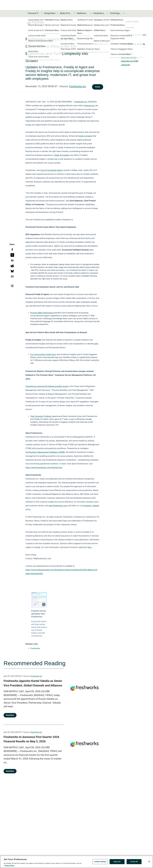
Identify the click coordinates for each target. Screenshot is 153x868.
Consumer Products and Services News (34, 13)
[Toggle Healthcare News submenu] (91, 13)
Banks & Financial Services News (66, 13)
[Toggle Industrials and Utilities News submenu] (107, 13)
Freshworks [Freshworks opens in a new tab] (35, 648)
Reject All (117, 862)
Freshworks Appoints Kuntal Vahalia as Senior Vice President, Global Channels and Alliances (33, 683)
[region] (76, 862)
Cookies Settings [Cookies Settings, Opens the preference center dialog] (100, 862)
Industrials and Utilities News (99, 13)
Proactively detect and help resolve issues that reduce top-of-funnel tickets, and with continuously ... (39, 629)
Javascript (125, 65)
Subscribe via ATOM (130, 61)
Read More (10, 715)
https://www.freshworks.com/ (134, 35)
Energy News (50, 13)
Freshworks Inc (78, 86)
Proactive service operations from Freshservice (39, 614)
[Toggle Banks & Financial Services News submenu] (74, 13)
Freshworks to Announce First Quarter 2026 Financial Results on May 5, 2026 (31, 739)
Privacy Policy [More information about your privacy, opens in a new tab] (9, 866)
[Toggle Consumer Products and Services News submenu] (42, 13)
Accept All (134, 862)
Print (123, 50)
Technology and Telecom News (116, 13)
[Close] (149, 862)
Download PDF (127, 54)
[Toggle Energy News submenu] (58, 13)
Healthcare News (83, 13)
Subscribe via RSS (129, 57)
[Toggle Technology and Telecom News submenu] (124, 13)
